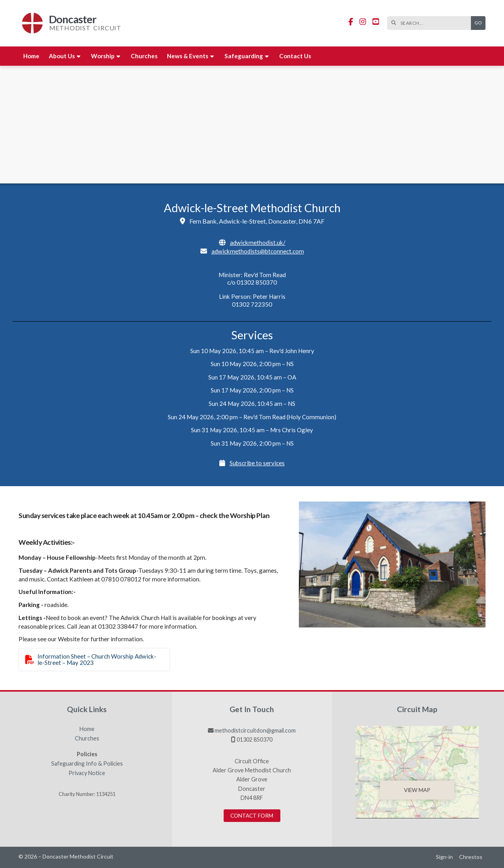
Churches (87, 738)
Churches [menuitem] (144, 56)
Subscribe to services (257, 463)
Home (87, 729)
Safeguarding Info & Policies (87, 764)
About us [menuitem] (62, 56)
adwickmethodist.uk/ (258, 242)
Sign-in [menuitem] (444, 857)
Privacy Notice (87, 773)
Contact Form (252, 816)
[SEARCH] (431, 23)
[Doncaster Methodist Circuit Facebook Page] (351, 22)
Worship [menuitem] (103, 56)
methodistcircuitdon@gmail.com (255, 730)
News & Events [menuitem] (188, 56)
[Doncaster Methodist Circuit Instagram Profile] (363, 22)
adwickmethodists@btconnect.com (258, 251)
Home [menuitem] (31, 56)
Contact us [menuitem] (295, 56)
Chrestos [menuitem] (471, 857)
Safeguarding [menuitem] (244, 56)
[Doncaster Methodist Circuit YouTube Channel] (376, 22)
